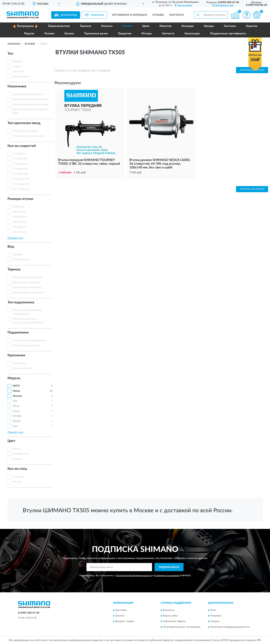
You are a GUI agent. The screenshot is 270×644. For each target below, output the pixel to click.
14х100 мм (19, 227)
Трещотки (125, 34)
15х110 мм (19, 232)
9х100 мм (19, 207)
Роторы (147, 34)
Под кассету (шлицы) (26, 131)
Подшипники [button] (18, 333)
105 (15, 401)
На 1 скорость (21, 189)
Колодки (188, 26)
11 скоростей (21, 184)
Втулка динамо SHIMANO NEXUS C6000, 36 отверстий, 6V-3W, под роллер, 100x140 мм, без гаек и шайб (160, 164)
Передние (19, 71)
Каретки (252, 26)
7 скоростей (20, 164)
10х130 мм (19, 222)
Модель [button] (14, 378)
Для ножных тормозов (26, 282)
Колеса (69, 34)
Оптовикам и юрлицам (130, 15)
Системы (230, 26)
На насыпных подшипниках (30, 340)
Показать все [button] (15, 238)
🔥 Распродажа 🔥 (25, 26)
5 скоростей (20, 159)
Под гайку (19, 363)
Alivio (16, 406)
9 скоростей (20, 174)
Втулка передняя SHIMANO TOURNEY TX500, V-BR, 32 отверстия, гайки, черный (89, 162)
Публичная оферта (174, 621)
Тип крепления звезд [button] (24, 123)
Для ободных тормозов (27, 287)
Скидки (215, 621)
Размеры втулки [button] (20, 199)
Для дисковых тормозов (28, 277)
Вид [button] (11, 247)
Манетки (166, 26)
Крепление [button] (16, 355)
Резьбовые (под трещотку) (29, 136)
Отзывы (158, 15)
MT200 (17, 416)
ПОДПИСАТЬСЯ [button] (169, 567)
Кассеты (107, 26)
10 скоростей (21, 179)
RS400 (17, 421)
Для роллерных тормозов (28, 293)
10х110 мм (19, 212)
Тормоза (85, 26)
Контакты (177, 15)
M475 (16, 386)
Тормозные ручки (96, 34)
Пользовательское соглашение (182, 627)
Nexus (16, 391)
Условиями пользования (167, 576)
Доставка (121, 610)
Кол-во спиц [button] (17, 469)
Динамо (18, 61)
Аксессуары (192, 34)
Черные (17, 459)
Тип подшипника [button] (21, 302)
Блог (213, 610)
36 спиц (18, 482)
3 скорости (19, 154)
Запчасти (168, 34)
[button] (223, 5)
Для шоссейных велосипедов (31, 104)
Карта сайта (170, 616)
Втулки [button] (127, 26)
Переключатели (59, 26)
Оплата (120, 616)
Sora (15, 426)
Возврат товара (125, 621)
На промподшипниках (26, 345)
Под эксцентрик (23, 368)
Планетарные (21, 77)
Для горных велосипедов (28, 94)
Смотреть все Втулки (252, 189)
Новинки (216, 616)
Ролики (49, 34)
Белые (17, 449)
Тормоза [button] (14, 270)
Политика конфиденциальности (230, 627)
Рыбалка (98, 15)
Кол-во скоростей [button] (22, 146)
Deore (16, 411)
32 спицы (18, 477)
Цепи (146, 26)
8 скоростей (20, 169)
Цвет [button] (11, 441)
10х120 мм (19, 217)
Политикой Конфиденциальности (134, 576)
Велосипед (69, 15)
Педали (29, 34)
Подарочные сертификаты (228, 34)
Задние (17, 66)
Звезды (209, 26)
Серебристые (21, 454)
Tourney (17, 396)
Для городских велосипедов (30, 99)
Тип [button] (10, 54)
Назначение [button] (17, 86)
